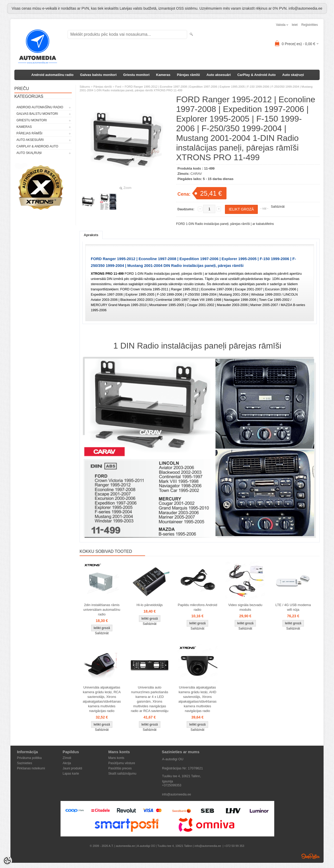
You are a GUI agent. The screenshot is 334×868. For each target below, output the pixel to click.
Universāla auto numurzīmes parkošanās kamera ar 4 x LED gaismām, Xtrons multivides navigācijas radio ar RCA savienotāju (150, 699)
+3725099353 (172, 785)
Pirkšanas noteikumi (31, 768)
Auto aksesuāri (219, 75)
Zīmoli (67, 758)
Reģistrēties (310, 25)
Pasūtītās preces (120, 768)
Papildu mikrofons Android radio (197, 607)
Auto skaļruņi (293, 75)
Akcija (67, 763)
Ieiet (295, 25)
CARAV (196, 174)
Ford (118, 87)
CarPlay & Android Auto (256, 75)
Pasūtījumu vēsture (122, 763)
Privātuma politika (29, 758)
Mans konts (116, 758)
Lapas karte (71, 774)
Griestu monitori (136, 75)
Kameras (163, 75)
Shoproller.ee (311, 856)
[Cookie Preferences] (7, 861)
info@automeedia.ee (177, 794)
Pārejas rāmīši (188, 75)
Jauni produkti (72, 768)
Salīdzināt (278, 207)
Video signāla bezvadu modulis (245, 607)
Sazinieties (25, 763)
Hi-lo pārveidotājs (150, 605)
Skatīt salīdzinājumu (122, 774)
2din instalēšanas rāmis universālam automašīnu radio (102, 610)
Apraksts (91, 235)
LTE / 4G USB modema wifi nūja (293, 607)
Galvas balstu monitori (98, 75)
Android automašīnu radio (52, 75)
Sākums (85, 87)
